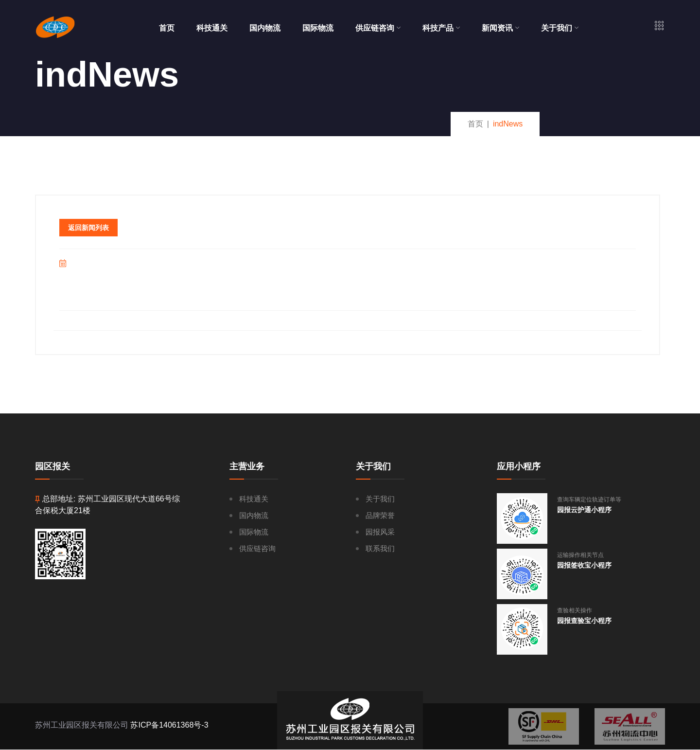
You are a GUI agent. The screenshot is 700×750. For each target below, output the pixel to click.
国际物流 (318, 28)
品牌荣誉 (380, 515)
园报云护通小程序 (584, 510)
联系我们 (380, 548)
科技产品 (441, 28)
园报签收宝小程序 (584, 565)
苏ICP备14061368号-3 (169, 725)
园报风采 (380, 532)
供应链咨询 (378, 28)
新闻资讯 (500, 28)
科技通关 (212, 28)
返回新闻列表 (88, 228)
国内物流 (265, 28)
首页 (167, 28)
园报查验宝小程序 (584, 621)
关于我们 (560, 28)
